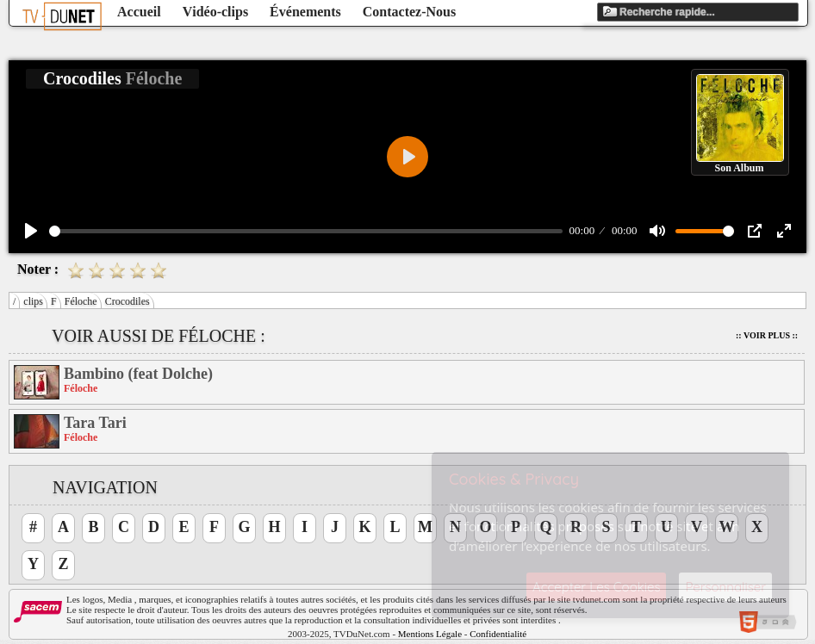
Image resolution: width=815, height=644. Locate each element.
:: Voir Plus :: (767, 335)
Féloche (81, 301)
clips (33, 301)
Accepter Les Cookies (596, 587)
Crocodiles (128, 301)
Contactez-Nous (409, 12)
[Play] (31, 231)
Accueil (139, 12)
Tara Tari (95, 423)
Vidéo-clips (215, 12)
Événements (305, 12)
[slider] (306, 231)
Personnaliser (725, 587)
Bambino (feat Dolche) (138, 374)
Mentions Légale (430, 634)
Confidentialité (498, 634)
